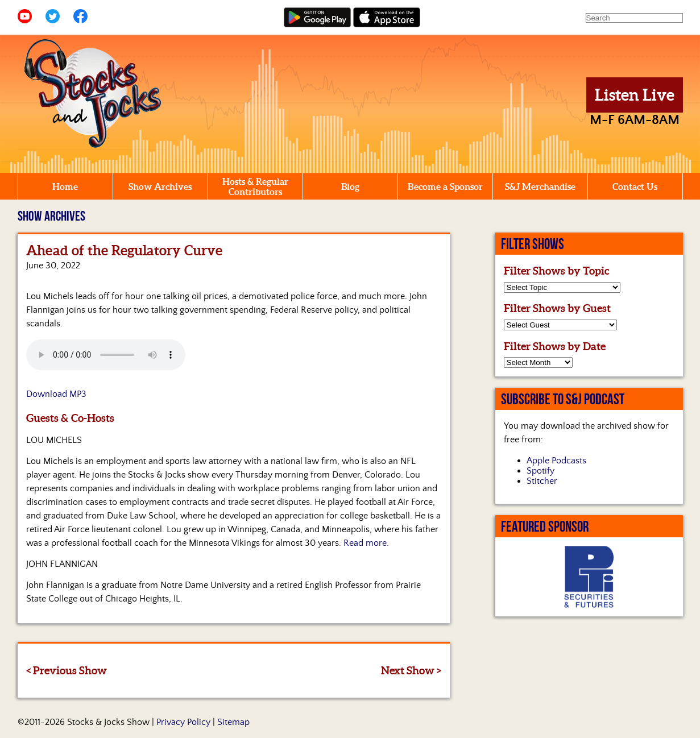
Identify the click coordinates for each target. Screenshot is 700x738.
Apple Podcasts (556, 461)
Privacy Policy (183, 722)
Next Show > (411, 670)
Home (65, 186)
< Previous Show (67, 670)
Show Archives (160, 186)
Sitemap (233, 722)
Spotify (540, 471)
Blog (350, 186)
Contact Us (635, 186)
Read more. (366, 543)
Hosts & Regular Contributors (255, 186)
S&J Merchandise (540, 186)
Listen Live (635, 95)
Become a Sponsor (445, 186)
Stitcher (542, 481)
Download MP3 (56, 394)
